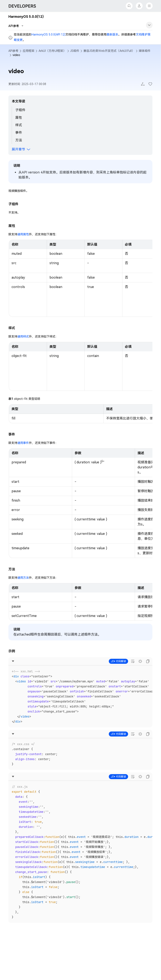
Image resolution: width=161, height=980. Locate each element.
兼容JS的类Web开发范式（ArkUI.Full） (109, 51)
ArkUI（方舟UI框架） (52, 51)
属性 (19, 118)
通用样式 (23, 336)
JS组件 (75, 51)
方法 (19, 140)
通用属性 (23, 234)
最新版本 (112, 34)
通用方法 (23, 578)
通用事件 (23, 443)
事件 (19, 133)
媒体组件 (145, 51)
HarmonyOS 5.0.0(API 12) (48, 34)
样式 (19, 125)
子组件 (20, 110)
